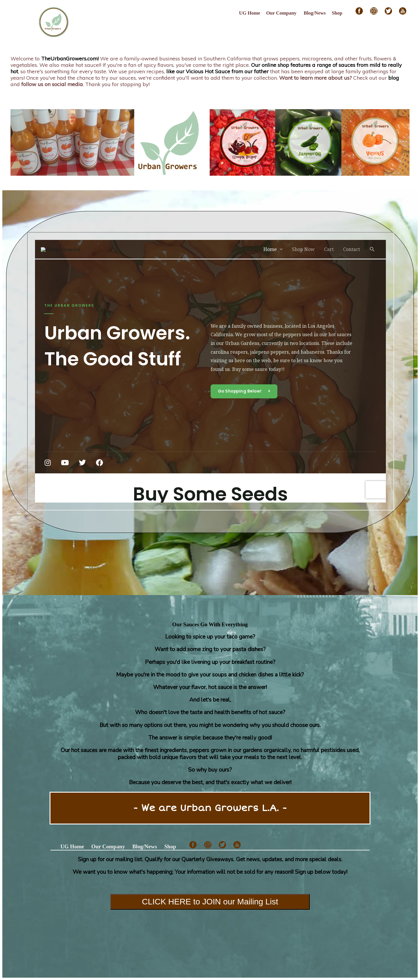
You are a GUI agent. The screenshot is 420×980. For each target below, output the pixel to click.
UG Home (250, 13)
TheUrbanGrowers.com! (70, 58)
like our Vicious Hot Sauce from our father (217, 71)
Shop (337, 13)
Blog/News (315, 13)
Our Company (281, 13)
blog (394, 78)
